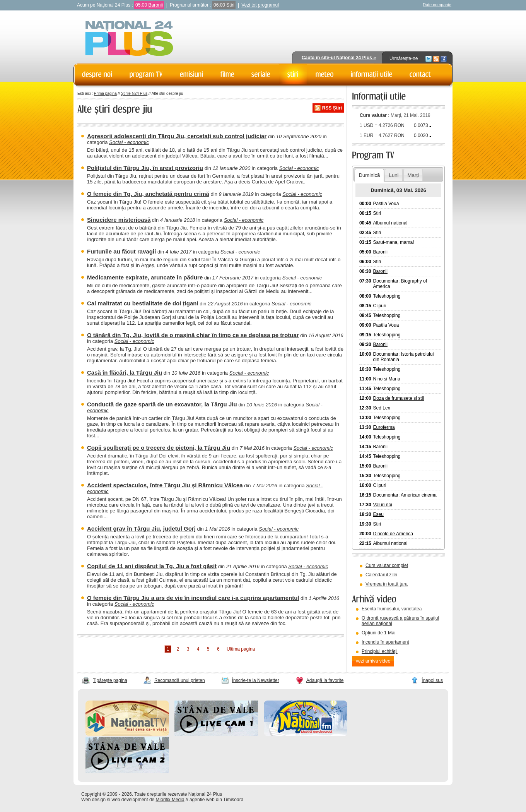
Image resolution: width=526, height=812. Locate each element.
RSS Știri (332, 108)
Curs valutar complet (387, 565)
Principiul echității (380, 651)
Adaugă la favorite (325, 680)
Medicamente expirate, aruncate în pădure (145, 277)
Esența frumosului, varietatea (392, 609)
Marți (413, 175)
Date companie (437, 5)
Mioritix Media (170, 800)
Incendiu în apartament (385, 642)
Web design (93, 800)
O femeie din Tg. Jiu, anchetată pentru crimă (148, 194)
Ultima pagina (241, 649)
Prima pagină (105, 93)
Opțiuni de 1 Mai (378, 633)
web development (130, 800)
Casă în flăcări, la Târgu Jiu (125, 373)
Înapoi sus (432, 680)
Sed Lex (382, 408)
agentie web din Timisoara (216, 800)
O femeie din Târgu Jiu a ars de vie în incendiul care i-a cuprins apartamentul (193, 598)
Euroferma (384, 427)
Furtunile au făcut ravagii (121, 251)
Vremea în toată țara (387, 584)
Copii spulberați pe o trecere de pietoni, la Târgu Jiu (159, 448)
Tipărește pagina (110, 680)
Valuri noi (383, 505)
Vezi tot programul (260, 5)
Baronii (155, 5)
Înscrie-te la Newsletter (256, 680)
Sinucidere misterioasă (119, 220)
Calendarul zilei (381, 575)
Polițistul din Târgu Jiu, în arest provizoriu (145, 168)
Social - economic (129, 142)
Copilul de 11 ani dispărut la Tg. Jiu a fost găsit (152, 566)
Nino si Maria (387, 379)
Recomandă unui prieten (180, 680)
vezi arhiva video (373, 661)
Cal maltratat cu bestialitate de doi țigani (143, 303)
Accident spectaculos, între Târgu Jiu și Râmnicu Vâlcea (165, 485)
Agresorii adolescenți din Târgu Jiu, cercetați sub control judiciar (177, 136)
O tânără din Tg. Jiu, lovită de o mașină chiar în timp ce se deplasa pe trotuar (193, 335)
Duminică (369, 175)
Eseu (378, 514)
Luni (394, 175)
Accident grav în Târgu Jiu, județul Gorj (141, 528)
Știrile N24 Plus (134, 93)
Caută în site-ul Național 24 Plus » (339, 58)
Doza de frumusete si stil (399, 398)
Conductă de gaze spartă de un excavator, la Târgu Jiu (162, 404)
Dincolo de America (393, 534)
